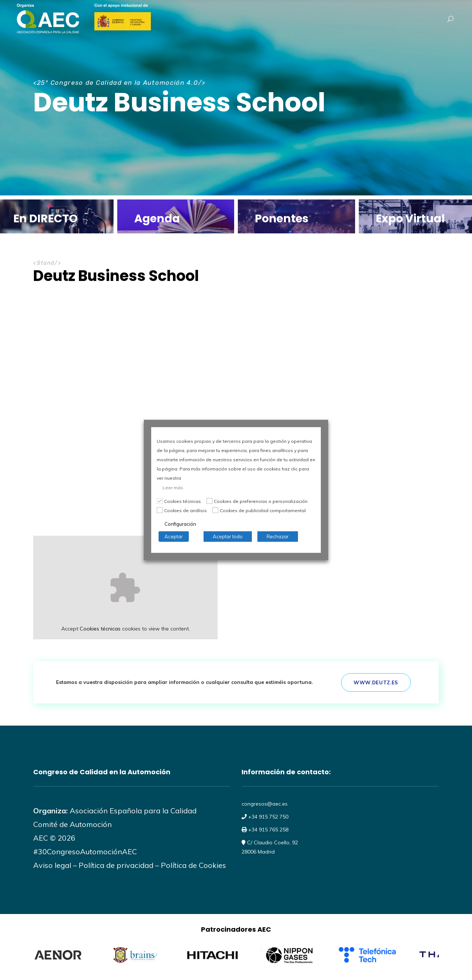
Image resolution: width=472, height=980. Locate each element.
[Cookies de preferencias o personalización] (209, 501)
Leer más (173, 488)
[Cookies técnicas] (160, 501)
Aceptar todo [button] (228, 536)
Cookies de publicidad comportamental (263, 510)
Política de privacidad (116, 865)
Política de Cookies (193, 865)
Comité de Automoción (72, 824)
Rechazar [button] (278, 536)
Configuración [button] (180, 524)
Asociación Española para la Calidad (132, 811)
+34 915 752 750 (268, 817)
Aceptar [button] (174, 536)
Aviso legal (52, 865)
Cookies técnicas (100, 629)
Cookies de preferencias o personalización (261, 501)
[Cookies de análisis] (160, 510)
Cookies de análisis (185, 510)
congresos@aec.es (265, 804)
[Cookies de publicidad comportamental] (215, 510)
